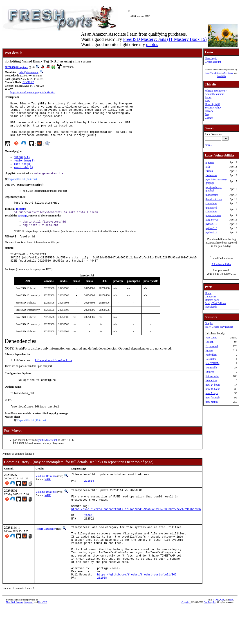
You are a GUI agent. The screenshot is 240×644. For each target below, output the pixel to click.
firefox (209, 171)
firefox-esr (211, 175)
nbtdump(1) (22, 165)
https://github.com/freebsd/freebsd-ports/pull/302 (137, 611)
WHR (48, 497)
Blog (207, 114)
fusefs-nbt (52, 457)
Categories (211, 297)
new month (212, 402)
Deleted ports (212, 300)
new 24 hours (213, 385)
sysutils (41, 457)
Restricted (211, 359)
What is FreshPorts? (216, 91)
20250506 (10, 67)
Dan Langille (210, 639)
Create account (213, 62)
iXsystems (228, 73)
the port (21, 220)
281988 (102, 614)
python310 (211, 224)
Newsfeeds (211, 307)
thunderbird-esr (214, 199)
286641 (89, 540)
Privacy (209, 111)
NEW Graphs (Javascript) (219, 327)
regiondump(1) (24, 169)
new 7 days (212, 393)
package (22, 227)
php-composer (213, 215)
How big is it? (213, 104)
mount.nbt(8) (23, 177)
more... (209, 145)
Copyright (186, 639)
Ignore (209, 350)
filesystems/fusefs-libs (54, 376)
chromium (211, 203)
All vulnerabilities (221, 264)
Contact (209, 118)
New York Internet (214, 73)
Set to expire (212, 376)
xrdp (208, 167)
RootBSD (221, 76)
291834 (89, 500)
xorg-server (212, 220)
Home (208, 293)
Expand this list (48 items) (32, 437)
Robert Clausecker (46, 554)
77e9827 (28, 83)
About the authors (215, 94)
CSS (222, 636)
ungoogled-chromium (212, 209)
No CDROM (213, 363)
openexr (210, 162)
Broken (210, 342)
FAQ (207, 101)
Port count (211, 338)
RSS (231, 636)
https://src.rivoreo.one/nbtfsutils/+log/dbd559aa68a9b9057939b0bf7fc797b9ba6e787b (136, 532)
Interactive (211, 380)
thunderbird (212, 195)
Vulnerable (212, 368)
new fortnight (213, 398)
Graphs (209, 323)
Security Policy (213, 108)
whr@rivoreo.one (29, 72)
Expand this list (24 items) (23, 189)
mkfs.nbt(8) (23, 173)
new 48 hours (213, 389)
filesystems (22, 67)
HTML (216, 636)
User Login (211, 58)
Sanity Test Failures (216, 303)
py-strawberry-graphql (214, 189)
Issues (208, 97)
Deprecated (212, 346)
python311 (211, 232)
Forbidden (211, 355)
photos (152, 44)
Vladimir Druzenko (46, 493)
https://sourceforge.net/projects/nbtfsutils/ (33, 93)
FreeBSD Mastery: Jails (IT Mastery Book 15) (165, 39)
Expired (210, 372)
